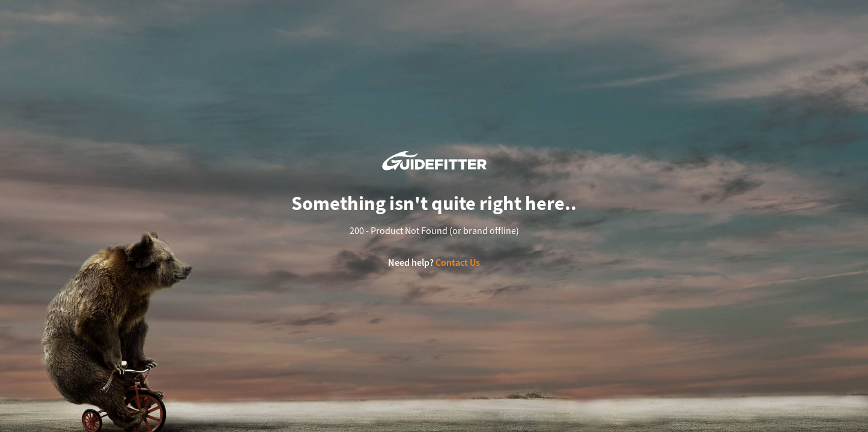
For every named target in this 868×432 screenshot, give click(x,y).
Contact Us (458, 262)
